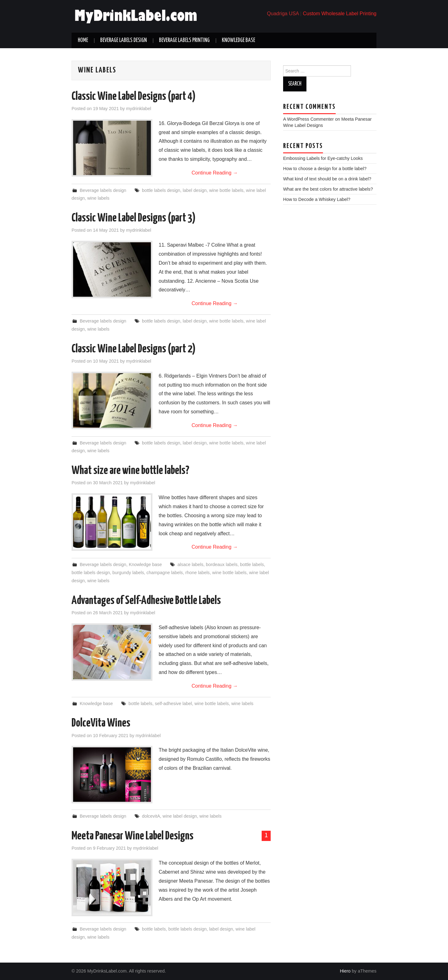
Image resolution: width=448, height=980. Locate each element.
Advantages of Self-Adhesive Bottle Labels (146, 601)
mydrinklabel (139, 109)
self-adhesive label (173, 704)
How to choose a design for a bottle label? (325, 169)
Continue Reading (215, 173)
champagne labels (165, 573)
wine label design (180, 816)
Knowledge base (238, 40)
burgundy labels (128, 573)
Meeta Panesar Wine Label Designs (133, 836)
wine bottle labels (226, 190)
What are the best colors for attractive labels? (328, 189)
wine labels (98, 198)
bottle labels (252, 564)
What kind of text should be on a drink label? (327, 179)
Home (83, 40)
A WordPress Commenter (308, 119)
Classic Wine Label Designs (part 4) (134, 97)
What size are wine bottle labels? (130, 471)
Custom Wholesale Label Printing (340, 14)
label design (195, 190)
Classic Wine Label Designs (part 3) (134, 218)
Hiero (345, 971)
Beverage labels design (124, 40)
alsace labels (191, 564)
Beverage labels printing (184, 40)
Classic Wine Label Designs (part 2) (134, 349)
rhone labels (198, 573)
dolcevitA (151, 816)
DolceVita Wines (101, 723)
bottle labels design (161, 190)
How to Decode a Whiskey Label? (317, 199)
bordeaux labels (222, 564)
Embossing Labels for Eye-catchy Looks (323, 158)
